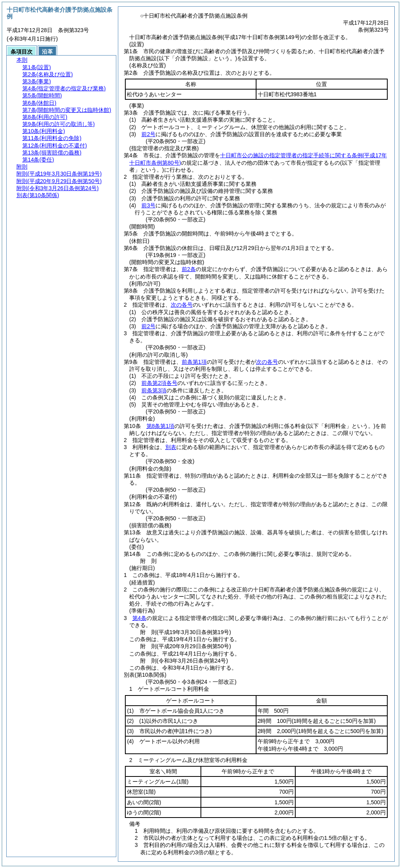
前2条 (189, 269)
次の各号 (182, 305)
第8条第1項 (161, 426)
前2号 (148, 134)
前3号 (148, 205)
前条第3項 (154, 390)
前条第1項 (194, 362)
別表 (171, 447)
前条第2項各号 (159, 383)
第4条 (139, 618)
